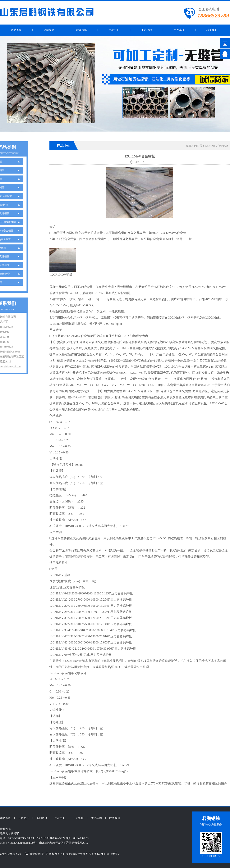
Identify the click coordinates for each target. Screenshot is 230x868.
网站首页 (16, 30)
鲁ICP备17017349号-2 (107, 854)
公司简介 (49, 30)
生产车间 (179, 30)
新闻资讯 (81, 30)
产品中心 (114, 30)
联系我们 (212, 30)
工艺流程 (147, 30)
